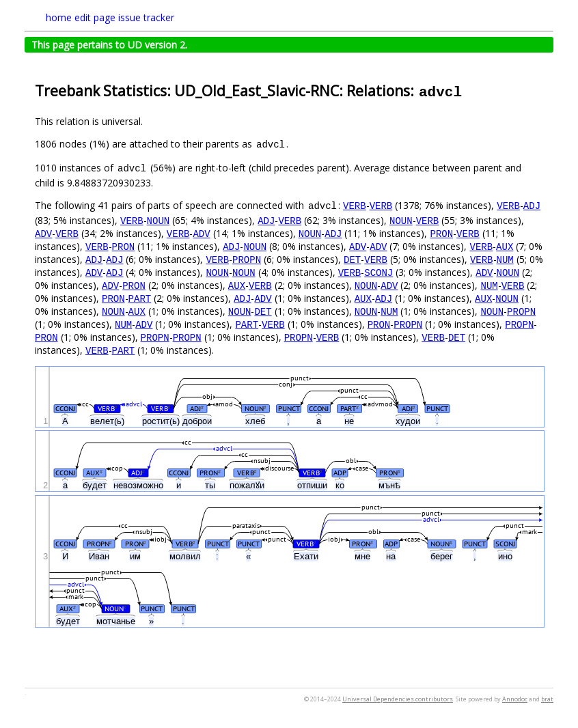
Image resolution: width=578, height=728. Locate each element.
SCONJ (379, 272)
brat (547, 699)
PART (140, 298)
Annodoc (515, 699)
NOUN (159, 220)
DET (352, 259)
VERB (355, 205)
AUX (505, 246)
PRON (441, 233)
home (59, 17)
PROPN (247, 259)
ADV (43, 233)
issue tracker (146, 17)
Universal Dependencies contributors (398, 699)
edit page (95, 17)
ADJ (532, 205)
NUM (505, 259)
